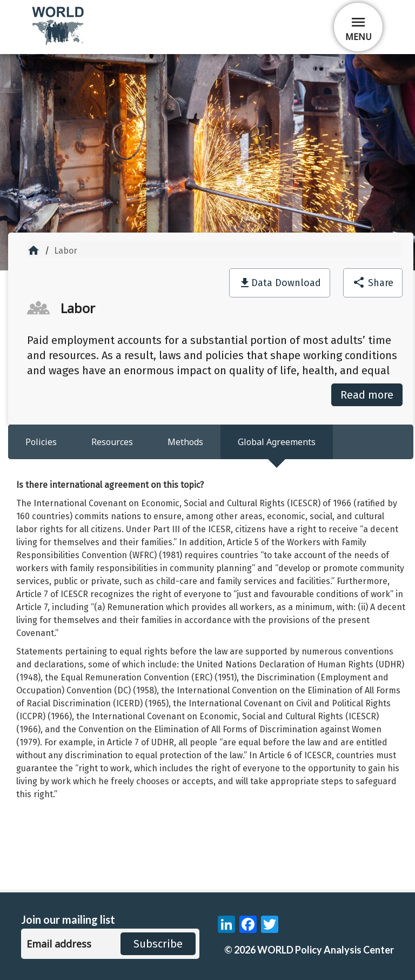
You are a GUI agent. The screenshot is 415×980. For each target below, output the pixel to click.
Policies (41, 442)
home (34, 250)
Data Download (286, 283)
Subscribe (158, 944)
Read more (367, 395)
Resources (112, 442)
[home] (59, 43)
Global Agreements (277, 442)
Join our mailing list (68, 920)
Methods (185, 442)
